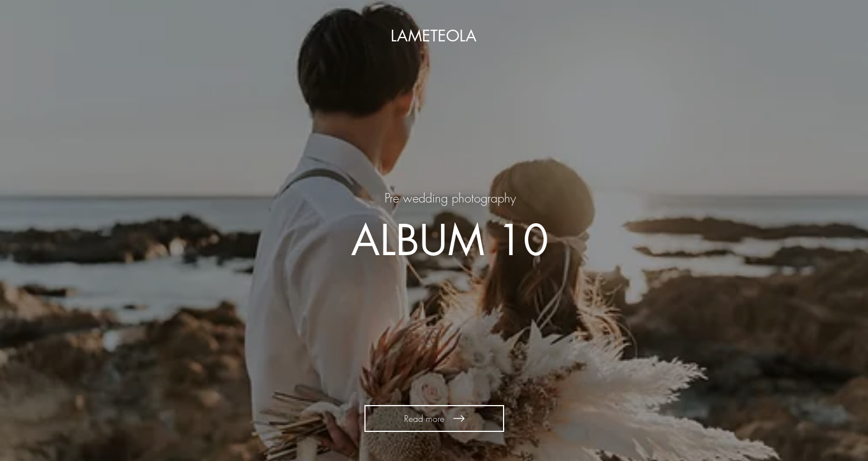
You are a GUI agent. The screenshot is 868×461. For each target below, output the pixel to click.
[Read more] (434, 418)
